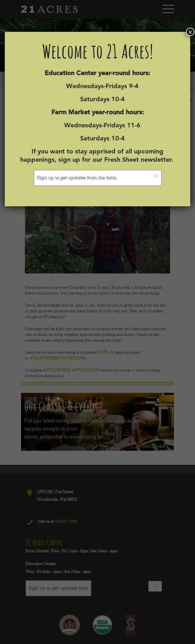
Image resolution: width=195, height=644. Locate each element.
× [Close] (190, 32)
